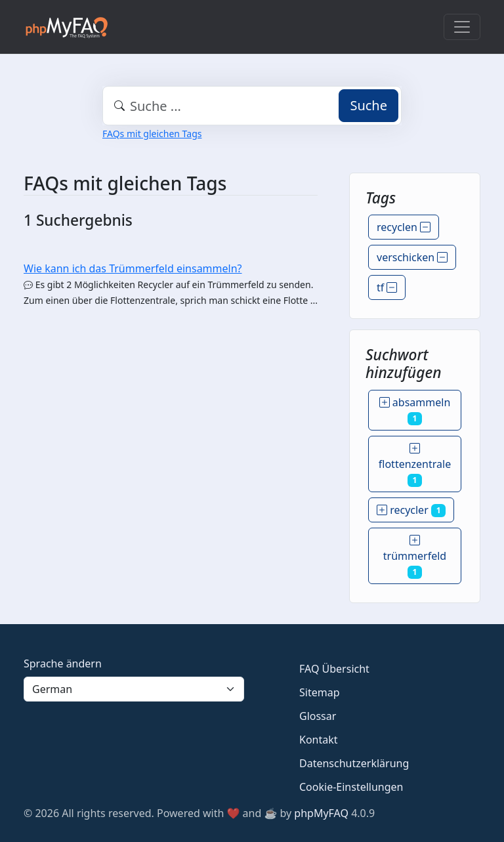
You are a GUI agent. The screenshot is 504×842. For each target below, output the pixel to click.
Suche (368, 105)
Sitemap (320, 692)
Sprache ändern (63, 663)
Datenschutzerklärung (354, 763)
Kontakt (319, 740)
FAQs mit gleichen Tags (152, 134)
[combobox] (252, 106)
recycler (411, 510)
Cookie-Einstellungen (351, 787)
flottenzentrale (415, 464)
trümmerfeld (415, 556)
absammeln (415, 410)
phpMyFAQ (321, 813)
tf (387, 287)
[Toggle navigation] (462, 27)
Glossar (318, 716)
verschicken (412, 257)
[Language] (134, 689)
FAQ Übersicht (334, 669)
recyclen (404, 227)
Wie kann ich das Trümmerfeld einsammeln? (133, 268)
